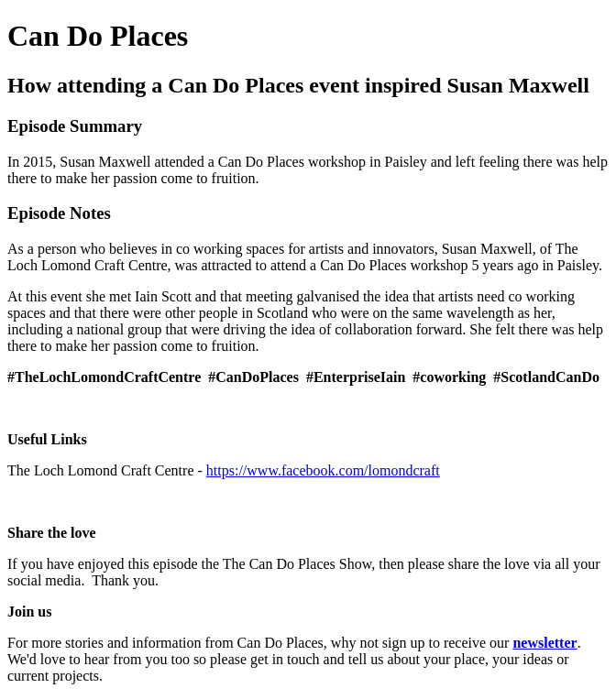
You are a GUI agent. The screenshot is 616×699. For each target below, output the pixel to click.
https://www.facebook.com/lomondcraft (323, 470)
